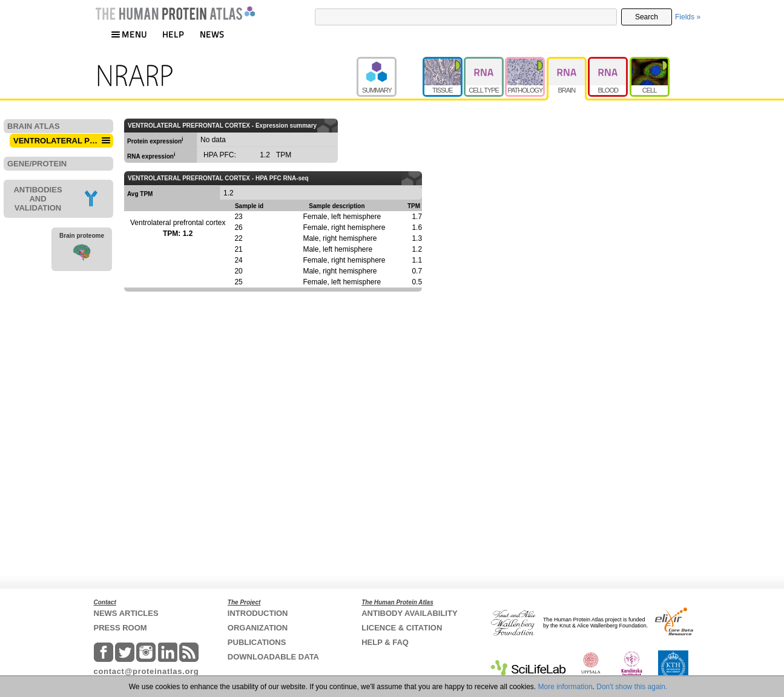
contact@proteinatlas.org (147, 671)
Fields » (688, 17)
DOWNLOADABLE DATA (273, 657)
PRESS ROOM (120, 628)
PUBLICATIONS (257, 642)
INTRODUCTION (258, 613)
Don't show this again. (632, 687)
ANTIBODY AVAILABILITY (409, 613)
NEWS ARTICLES (126, 613)
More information (565, 687)
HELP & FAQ (385, 642)
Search (647, 17)
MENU (129, 34)
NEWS (212, 34)
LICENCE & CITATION (402, 628)
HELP (173, 34)
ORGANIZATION (258, 628)
